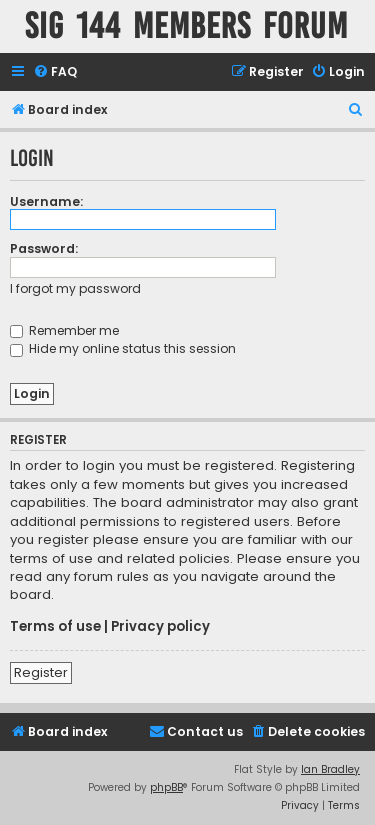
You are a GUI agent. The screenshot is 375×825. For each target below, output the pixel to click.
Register (41, 672)
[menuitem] (55, 72)
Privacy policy (160, 627)
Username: (46, 201)
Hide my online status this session (123, 348)
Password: (44, 248)
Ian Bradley (330, 769)
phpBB (166, 787)
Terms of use (55, 627)
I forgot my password (75, 288)
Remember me (64, 330)
